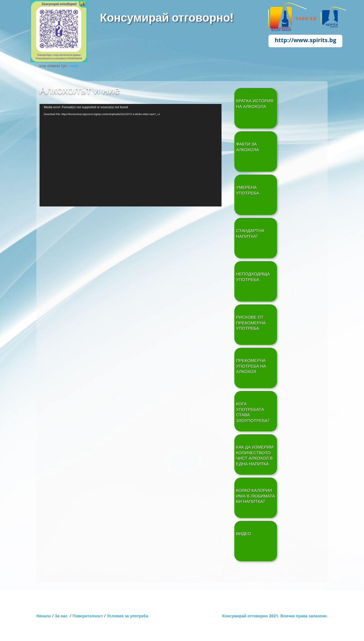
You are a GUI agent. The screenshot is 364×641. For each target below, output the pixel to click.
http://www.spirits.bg (305, 40)
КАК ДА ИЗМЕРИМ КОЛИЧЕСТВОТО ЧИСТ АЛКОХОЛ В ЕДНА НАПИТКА (255, 455)
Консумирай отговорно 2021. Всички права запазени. (275, 616)
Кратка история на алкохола (255, 104)
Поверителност (88, 616)
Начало (44, 616)
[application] (131, 155)
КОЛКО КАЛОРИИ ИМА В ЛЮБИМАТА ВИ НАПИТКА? (256, 496)
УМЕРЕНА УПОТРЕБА (248, 190)
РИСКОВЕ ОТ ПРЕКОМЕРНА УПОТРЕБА (251, 323)
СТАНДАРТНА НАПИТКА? (250, 233)
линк (74, 66)
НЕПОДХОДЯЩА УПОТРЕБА (253, 277)
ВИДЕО (244, 534)
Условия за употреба (128, 616)
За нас (62, 616)
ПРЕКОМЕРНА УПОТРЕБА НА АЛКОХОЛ (251, 366)
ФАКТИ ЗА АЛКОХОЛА (248, 147)
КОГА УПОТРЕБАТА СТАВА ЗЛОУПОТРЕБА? (253, 412)
